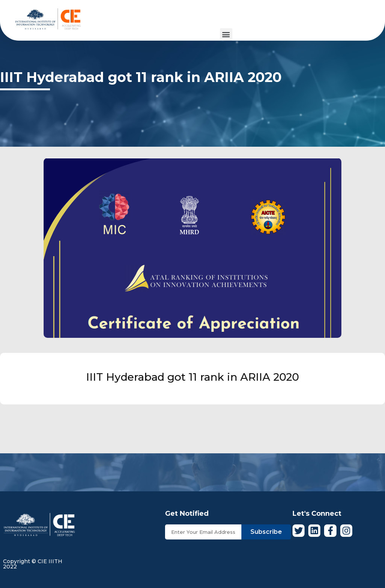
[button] (226, 34)
